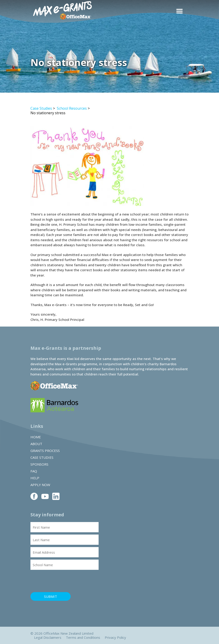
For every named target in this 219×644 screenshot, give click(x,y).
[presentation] (65, 581)
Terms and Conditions (83, 637)
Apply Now (40, 485)
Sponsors (39, 464)
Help (35, 478)
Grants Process (45, 451)
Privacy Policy (115, 637)
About (36, 444)
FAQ (34, 471)
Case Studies (41, 108)
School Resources (72, 108)
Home (36, 437)
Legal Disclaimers (48, 637)
